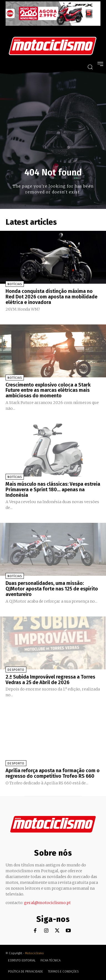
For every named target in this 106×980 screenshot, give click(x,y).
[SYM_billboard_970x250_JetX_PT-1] (53, 24)
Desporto (16, 670)
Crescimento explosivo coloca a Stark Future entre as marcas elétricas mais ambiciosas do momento (48, 390)
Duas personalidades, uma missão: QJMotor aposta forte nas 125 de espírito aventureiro (52, 589)
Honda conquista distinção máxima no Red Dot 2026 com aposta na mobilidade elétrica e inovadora (51, 297)
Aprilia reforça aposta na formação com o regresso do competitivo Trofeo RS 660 (53, 773)
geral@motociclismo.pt (47, 903)
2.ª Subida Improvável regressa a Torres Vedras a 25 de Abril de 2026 (50, 680)
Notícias (15, 284)
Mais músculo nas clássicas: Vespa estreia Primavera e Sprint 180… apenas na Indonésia (53, 490)
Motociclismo (34, 953)
